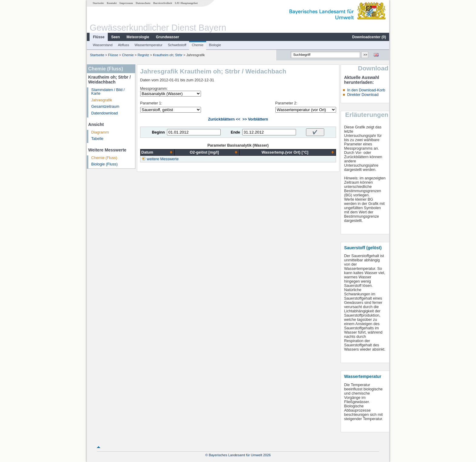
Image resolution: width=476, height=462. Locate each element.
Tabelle (97, 139)
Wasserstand (103, 45)
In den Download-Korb (366, 90)
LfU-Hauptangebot (186, 3)
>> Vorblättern (255, 119)
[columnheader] (157, 152)
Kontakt (112, 3)
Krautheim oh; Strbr (168, 55)
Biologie (215, 45)
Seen (116, 37)
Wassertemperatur (148, 45)
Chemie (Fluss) (104, 158)
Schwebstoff (177, 45)
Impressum (126, 3)
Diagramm (100, 132)
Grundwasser (168, 37)
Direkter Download (363, 95)
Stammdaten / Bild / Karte (108, 92)
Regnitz (143, 55)
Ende (235, 132)
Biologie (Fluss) (105, 164)
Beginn (158, 132)
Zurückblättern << (224, 119)
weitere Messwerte (163, 159)
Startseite (98, 3)
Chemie (198, 45)
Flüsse (99, 37)
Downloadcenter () (369, 37)
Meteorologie (138, 37)
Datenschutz (143, 3)
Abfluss (124, 45)
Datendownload (105, 113)
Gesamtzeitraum (105, 107)
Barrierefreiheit (163, 3)
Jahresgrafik (102, 100)
